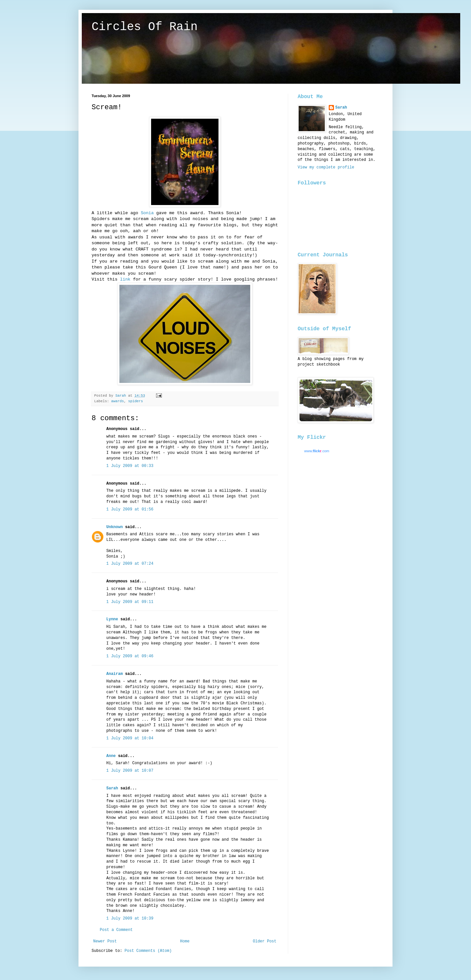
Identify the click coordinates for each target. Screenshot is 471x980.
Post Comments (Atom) (148, 951)
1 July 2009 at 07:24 (130, 564)
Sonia (148, 213)
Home (185, 941)
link (125, 279)
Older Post (265, 941)
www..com (317, 451)
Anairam (114, 674)
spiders (136, 401)
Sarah (112, 788)
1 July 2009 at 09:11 (130, 602)
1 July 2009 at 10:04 (130, 738)
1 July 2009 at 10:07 (130, 771)
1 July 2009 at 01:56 (130, 509)
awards (118, 401)
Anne (111, 756)
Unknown (114, 527)
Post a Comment (116, 930)
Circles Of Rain (145, 27)
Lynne (112, 619)
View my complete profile (326, 167)
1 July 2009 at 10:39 (130, 919)
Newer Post (105, 941)
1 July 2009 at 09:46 (130, 656)
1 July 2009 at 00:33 (130, 466)
